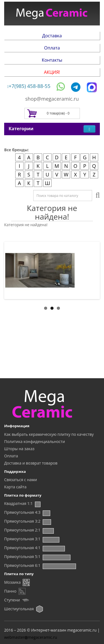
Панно (10, 591)
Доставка (52, 36)
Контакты (52, 60)
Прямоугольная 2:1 (22, 530)
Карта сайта (15, 487)
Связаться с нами (21, 480)
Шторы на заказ (19, 449)
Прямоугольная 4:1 (22, 548)
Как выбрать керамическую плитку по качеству (49, 434)
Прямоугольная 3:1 (22, 539)
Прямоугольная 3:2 (22, 521)
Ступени (12, 600)
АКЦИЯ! (52, 72)
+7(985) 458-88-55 (29, 86)
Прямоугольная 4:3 (22, 512)
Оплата (52, 48)
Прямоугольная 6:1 (22, 565)
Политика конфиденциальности (35, 441)
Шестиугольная (19, 609)
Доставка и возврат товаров (31, 463)
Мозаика (12, 582)
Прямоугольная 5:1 (22, 556)
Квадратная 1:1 (18, 503)
